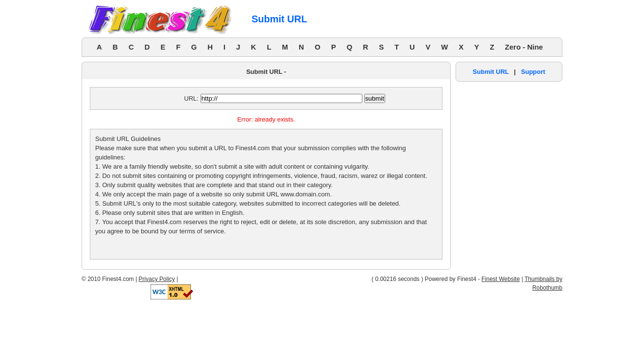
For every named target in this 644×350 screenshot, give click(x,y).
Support (533, 72)
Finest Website (500, 279)
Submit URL (491, 72)
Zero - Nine (524, 47)
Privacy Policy (157, 279)
